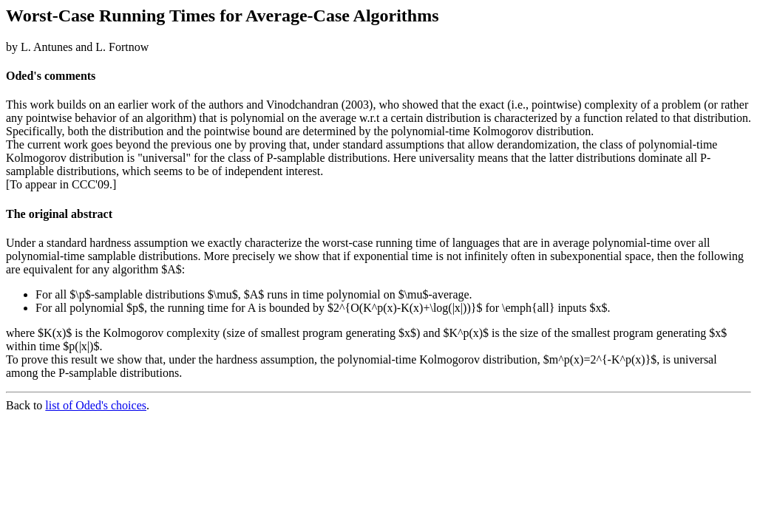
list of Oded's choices (96, 405)
